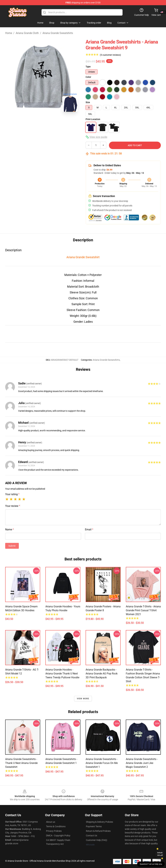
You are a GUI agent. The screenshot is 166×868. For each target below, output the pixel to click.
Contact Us (92, 836)
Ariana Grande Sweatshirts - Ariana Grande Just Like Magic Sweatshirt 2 (142, 763)
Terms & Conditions (56, 826)
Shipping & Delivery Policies (99, 822)
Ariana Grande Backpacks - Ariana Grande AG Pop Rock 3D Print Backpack (102, 674)
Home (9, 33)
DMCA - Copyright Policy (58, 836)
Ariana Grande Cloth (27, 33)
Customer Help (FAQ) (97, 840)
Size (88, 102)
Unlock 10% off (160, 854)
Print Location (93, 119)
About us (51, 822)
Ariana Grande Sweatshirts (58, 33)
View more (83, 699)
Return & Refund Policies (98, 831)
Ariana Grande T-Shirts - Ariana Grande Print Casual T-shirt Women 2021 (143, 610)
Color (88, 77)
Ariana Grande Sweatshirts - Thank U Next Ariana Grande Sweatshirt (21, 763)
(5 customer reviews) (110, 55)
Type (88, 67)
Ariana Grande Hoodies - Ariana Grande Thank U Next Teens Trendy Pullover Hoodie (62, 674)
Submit (12, 546)
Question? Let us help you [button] (151, 864)
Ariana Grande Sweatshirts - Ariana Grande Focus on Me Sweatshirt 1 (102, 763)
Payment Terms (94, 826)
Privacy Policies (54, 831)
